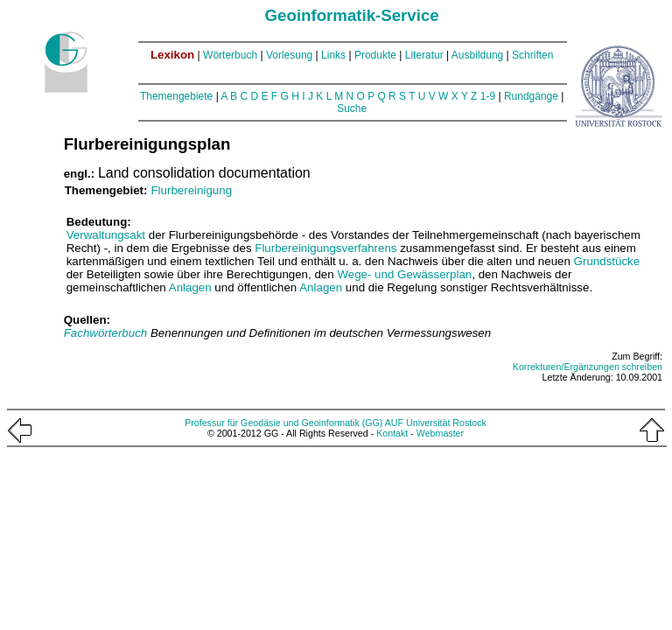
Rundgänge (531, 96)
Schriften (532, 55)
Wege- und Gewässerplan (404, 274)
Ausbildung (477, 55)
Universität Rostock (446, 423)
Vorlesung (289, 55)
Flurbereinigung (191, 190)
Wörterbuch (230, 55)
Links (333, 55)
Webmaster (440, 433)
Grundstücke (607, 261)
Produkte (375, 55)
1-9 (488, 96)
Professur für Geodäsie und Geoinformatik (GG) (283, 423)
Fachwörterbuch (107, 333)
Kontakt (392, 433)
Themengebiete (176, 96)
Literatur (424, 55)
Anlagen (190, 287)
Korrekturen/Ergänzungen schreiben (588, 367)
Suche (352, 108)
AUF (394, 423)
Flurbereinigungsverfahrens (325, 248)
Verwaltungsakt (106, 235)
